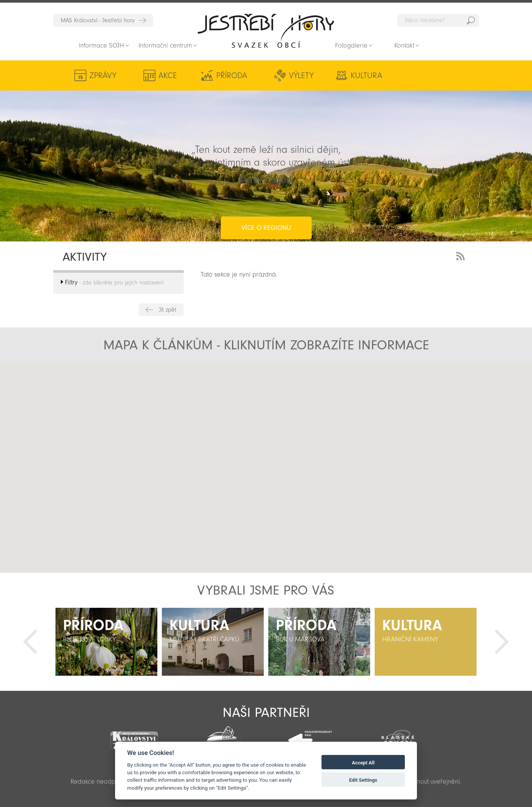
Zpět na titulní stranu (266, 31)
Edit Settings (363, 780)
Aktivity (421, 75)
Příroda (224, 75)
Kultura (351, 75)
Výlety (290, 75)
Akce (164, 75)
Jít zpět (168, 310)
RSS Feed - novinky (462, 255)
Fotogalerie (351, 45)
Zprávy (103, 75)
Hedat (471, 20)
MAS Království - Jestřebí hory (98, 20)
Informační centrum (165, 45)
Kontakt (404, 45)
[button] (284, 442)
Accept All (363, 763)
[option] (106, 642)
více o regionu (266, 198)
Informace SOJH (101, 45)
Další (502, 642)
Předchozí (30, 642)
